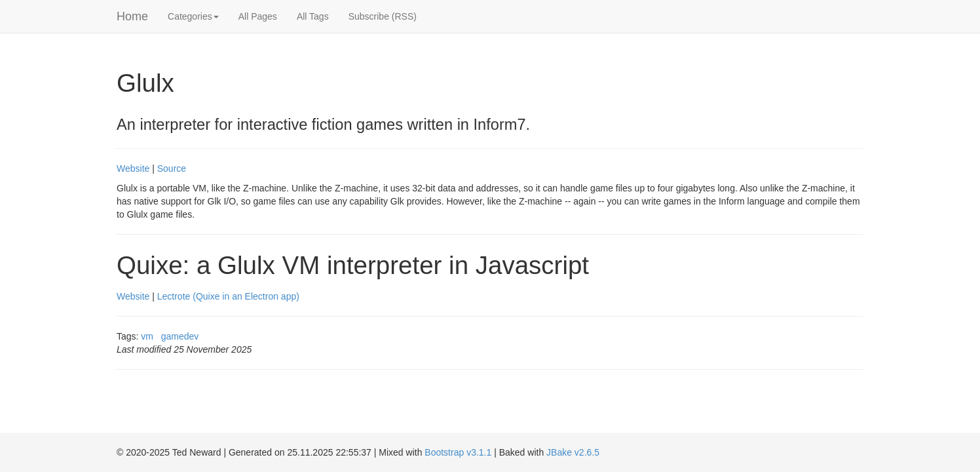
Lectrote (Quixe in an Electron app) (228, 296)
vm (147, 336)
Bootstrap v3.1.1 (458, 452)
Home (132, 16)
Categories (193, 16)
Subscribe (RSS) (383, 16)
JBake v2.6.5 (573, 452)
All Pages (258, 16)
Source (172, 168)
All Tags (313, 16)
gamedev (180, 336)
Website (133, 168)
